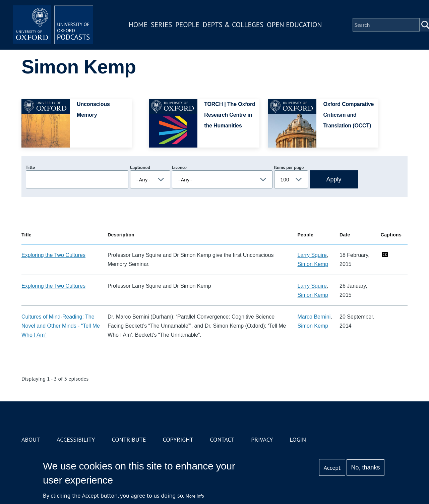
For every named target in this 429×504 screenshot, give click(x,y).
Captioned (140, 167)
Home (138, 25)
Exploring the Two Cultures (53, 255)
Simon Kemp (313, 264)
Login (298, 439)
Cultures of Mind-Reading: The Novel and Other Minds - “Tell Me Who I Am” (61, 326)
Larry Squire (312, 255)
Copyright (178, 439)
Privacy (262, 439)
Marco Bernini (314, 317)
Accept (332, 468)
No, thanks (365, 467)
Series (161, 25)
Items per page (289, 167)
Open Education (294, 25)
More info (195, 496)
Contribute (129, 439)
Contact (222, 439)
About (31, 439)
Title (30, 167)
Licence (179, 167)
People (187, 25)
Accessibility (76, 439)
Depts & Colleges (233, 25)
